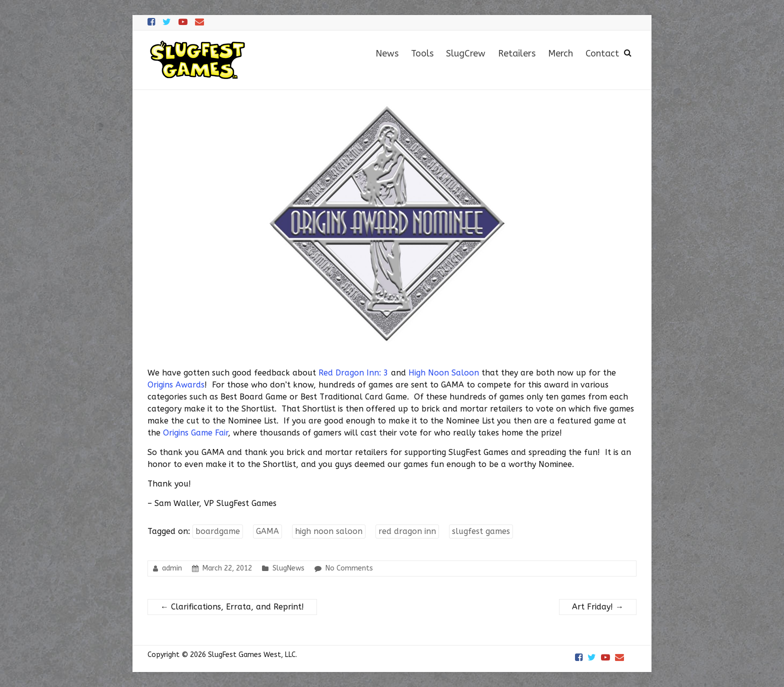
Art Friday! (598, 607)
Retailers (517, 53)
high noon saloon (329, 531)
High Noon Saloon (444, 373)
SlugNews (288, 568)
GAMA (267, 531)
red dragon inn (407, 531)
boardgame (218, 531)
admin (172, 568)
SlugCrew (466, 53)
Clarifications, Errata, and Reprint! (232, 607)
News (387, 53)
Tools (422, 53)
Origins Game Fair (195, 433)
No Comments (349, 568)
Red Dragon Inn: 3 (353, 373)
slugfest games (481, 531)
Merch (560, 53)
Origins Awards (176, 385)
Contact (602, 53)
